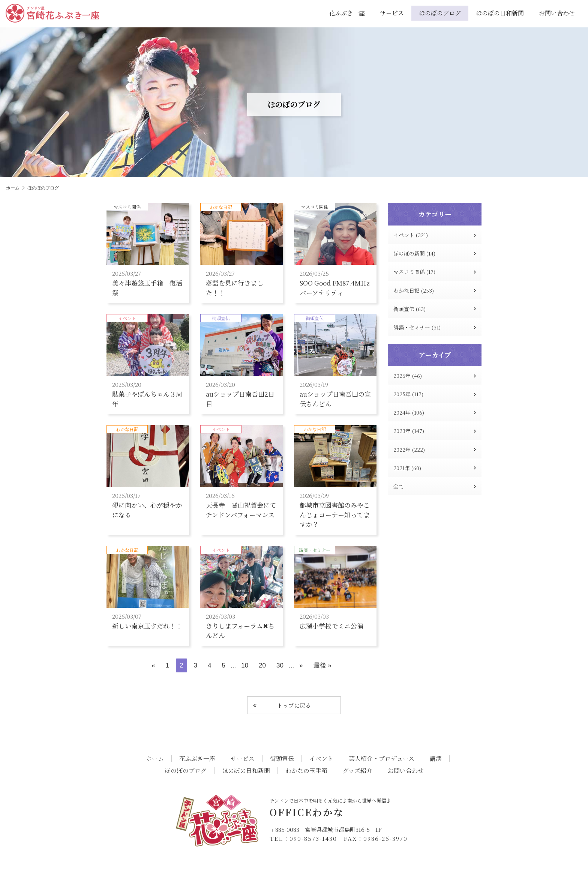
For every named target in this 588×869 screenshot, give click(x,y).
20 (262, 665)
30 (280, 665)
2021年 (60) (435, 468)
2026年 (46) (435, 376)
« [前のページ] (153, 665)
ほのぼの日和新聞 (500, 13)
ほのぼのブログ (440, 13)
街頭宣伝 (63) (435, 309)
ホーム (15, 188)
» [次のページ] (301, 665)
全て (435, 486)
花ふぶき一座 (347, 13)
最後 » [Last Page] (322, 665)
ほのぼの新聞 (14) (435, 253)
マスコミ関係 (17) (435, 272)
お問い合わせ (557, 13)
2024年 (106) (435, 412)
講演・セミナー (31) (435, 327)
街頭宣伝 (282, 759)
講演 (436, 759)
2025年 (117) (435, 394)
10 (245, 665)
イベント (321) (435, 235)
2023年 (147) (435, 431)
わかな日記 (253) (435, 290)
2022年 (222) (435, 450)
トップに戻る (282, 705)
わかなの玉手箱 (306, 771)
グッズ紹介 (358, 771)
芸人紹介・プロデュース (382, 759)
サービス (392, 13)
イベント (321, 759)
